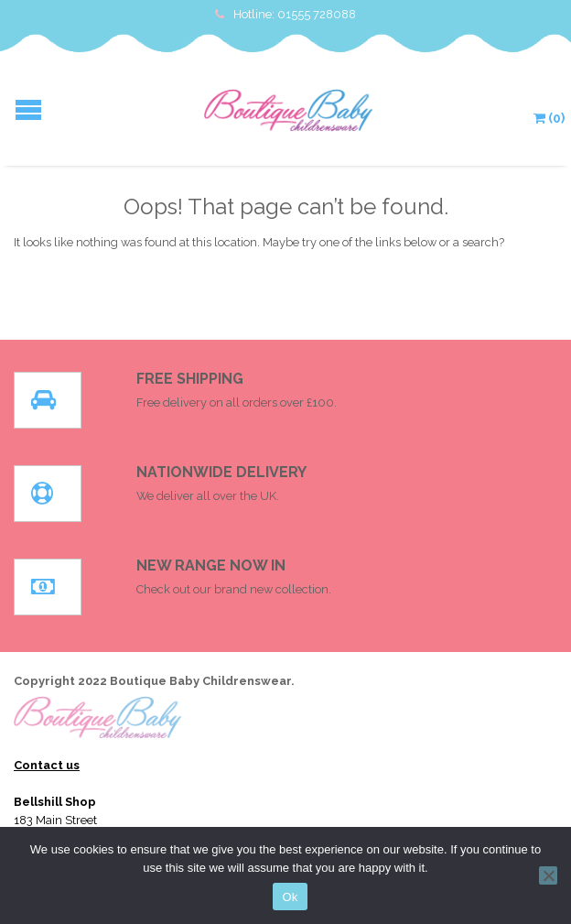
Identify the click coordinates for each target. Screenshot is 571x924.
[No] (548, 875)
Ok (290, 897)
